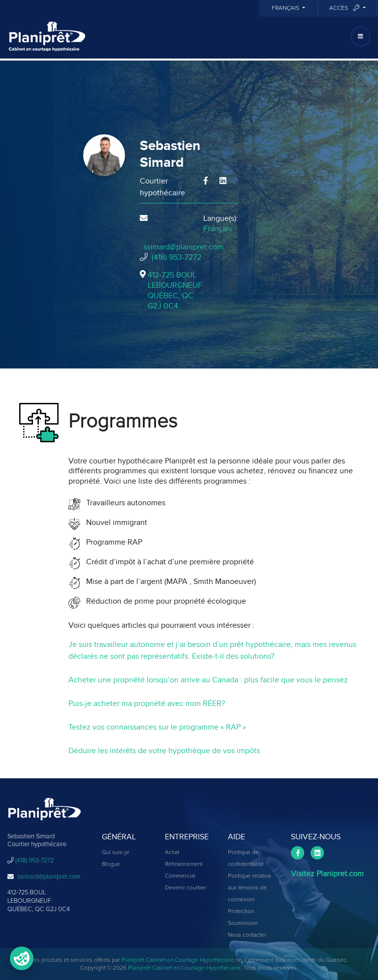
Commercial (180, 876)
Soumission (243, 923)
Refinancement (184, 864)
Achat (172, 853)
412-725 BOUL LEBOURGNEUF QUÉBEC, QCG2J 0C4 (175, 290)
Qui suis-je (116, 853)
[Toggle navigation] (361, 37)
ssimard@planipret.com (184, 247)
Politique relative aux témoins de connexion (250, 888)
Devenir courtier (186, 888)
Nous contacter (247, 935)
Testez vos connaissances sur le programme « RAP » (157, 727)
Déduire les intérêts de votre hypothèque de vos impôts (164, 751)
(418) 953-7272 (176, 257)
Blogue (111, 864)
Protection (241, 912)
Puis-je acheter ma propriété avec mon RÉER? (147, 704)
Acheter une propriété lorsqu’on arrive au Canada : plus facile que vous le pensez (208, 680)
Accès (345, 8)
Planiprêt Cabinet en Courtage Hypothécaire (178, 960)
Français (286, 8)
